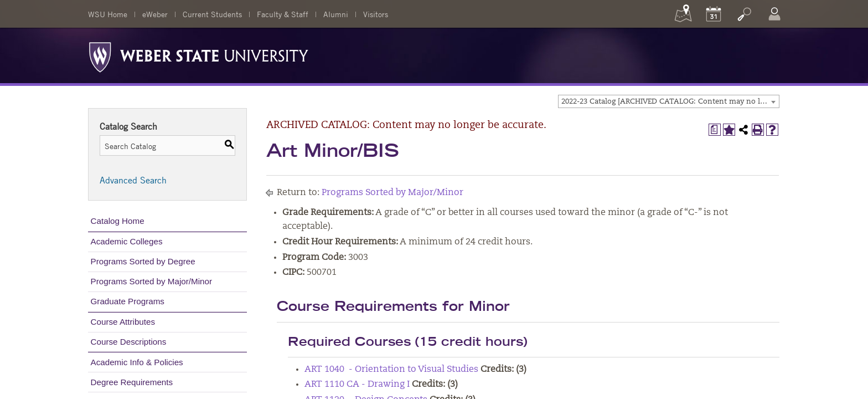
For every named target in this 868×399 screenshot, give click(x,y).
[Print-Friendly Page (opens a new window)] (758, 130)
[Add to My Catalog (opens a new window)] (729, 130)
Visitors (376, 14)
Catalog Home (118, 221)
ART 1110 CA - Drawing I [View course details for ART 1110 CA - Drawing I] (357, 385)
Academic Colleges (127, 241)
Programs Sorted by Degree (143, 261)
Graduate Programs (128, 301)
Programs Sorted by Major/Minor (151, 281)
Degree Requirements (132, 382)
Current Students (212, 14)
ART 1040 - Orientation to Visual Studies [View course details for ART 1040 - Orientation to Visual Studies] (391, 370)
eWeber (155, 14)
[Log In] (774, 14)
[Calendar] (714, 14)
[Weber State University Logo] (199, 54)
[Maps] (683, 14)
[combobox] (669, 101)
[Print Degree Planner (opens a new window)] (715, 130)
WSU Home (108, 14)
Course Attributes (123, 322)
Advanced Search (133, 180)
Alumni (336, 14)
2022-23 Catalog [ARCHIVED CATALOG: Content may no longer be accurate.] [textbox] (670, 102)
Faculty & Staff (283, 14)
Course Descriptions (129, 342)
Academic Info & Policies (137, 362)
